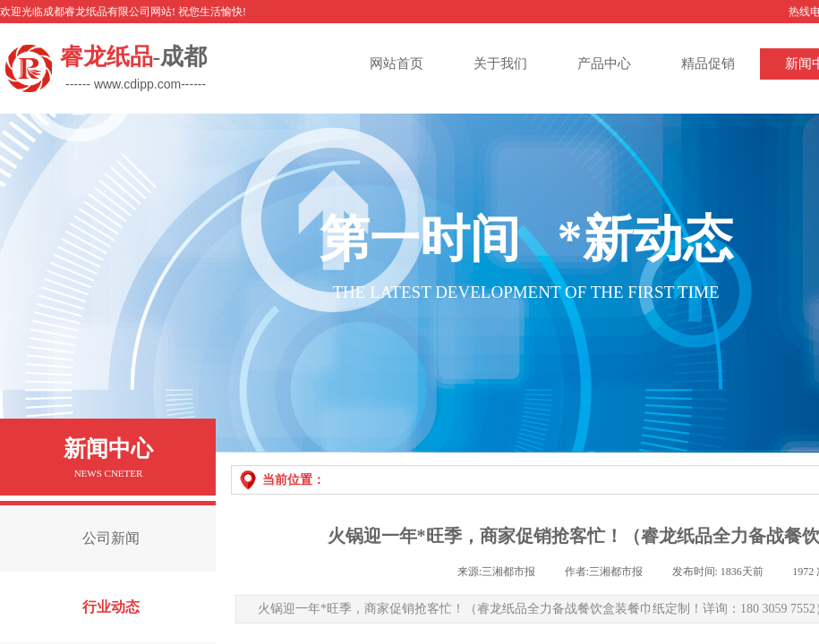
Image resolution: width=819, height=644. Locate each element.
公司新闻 (111, 538)
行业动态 (111, 607)
